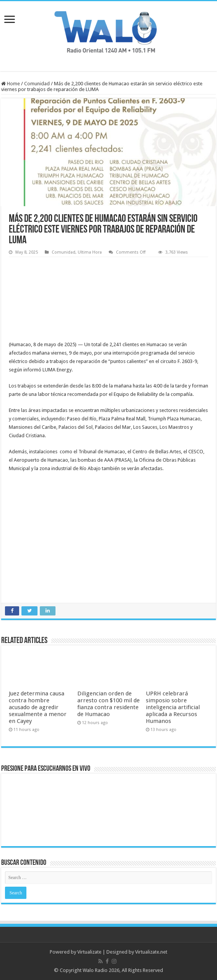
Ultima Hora (90, 252)
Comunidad (37, 84)
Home (11, 84)
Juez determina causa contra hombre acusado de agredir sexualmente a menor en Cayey (38, 707)
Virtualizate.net (151, 952)
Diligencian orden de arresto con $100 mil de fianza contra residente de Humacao (108, 704)
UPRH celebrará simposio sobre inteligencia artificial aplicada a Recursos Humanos (173, 707)
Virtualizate (89, 952)
